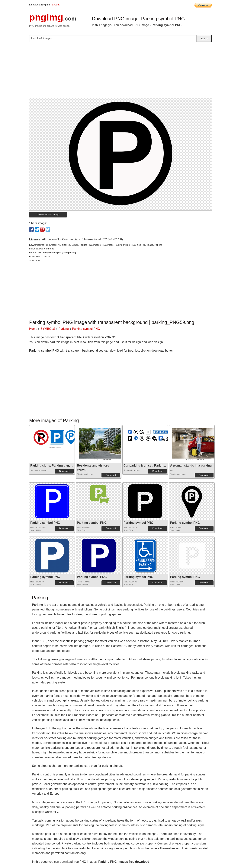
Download (64, 471)
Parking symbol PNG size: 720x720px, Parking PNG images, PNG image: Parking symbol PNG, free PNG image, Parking (101, 245)
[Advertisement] (120, 71)
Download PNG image (48, 215)
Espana (56, 5)
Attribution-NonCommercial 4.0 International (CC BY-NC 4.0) (82, 239)
